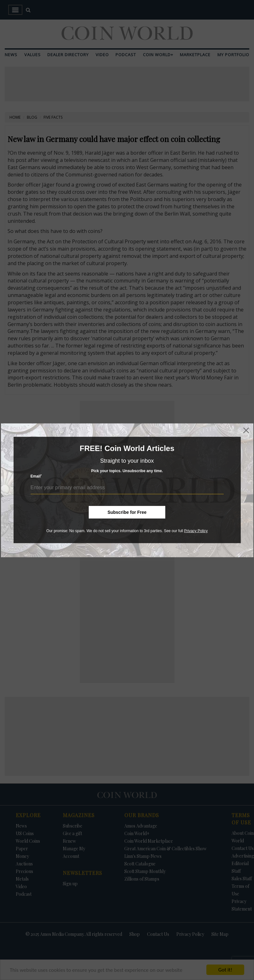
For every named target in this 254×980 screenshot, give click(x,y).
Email (36, 476)
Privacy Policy (196, 531)
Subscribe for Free (127, 512)
